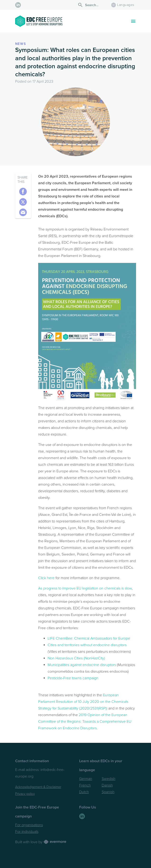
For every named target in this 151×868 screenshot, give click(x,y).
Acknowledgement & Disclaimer (38, 787)
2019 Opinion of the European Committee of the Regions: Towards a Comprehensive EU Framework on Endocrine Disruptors (85, 722)
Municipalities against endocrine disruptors (82, 665)
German (86, 779)
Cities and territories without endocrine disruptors (87, 645)
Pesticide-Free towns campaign (73, 678)
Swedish (109, 779)
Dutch (84, 792)
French (85, 785)
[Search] (92, 5)
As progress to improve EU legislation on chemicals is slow (85, 588)
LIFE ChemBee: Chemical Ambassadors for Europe (89, 638)
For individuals (27, 832)
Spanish (108, 792)
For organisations (29, 825)
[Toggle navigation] (133, 21)
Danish (107, 785)
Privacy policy (25, 794)
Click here (46, 578)
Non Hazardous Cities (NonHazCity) (76, 658)
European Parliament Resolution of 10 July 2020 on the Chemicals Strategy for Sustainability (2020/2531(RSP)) (83, 702)
